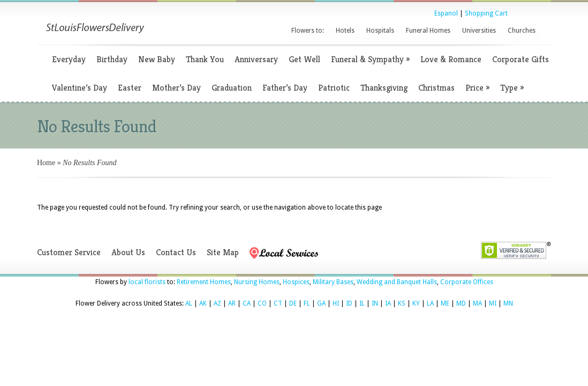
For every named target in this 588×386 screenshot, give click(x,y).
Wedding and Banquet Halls (397, 282)
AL (189, 303)
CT (278, 303)
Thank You (205, 59)
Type (512, 88)
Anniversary (256, 59)
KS (402, 303)
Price (477, 88)
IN (375, 303)
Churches (522, 31)
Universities (479, 31)
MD (461, 303)
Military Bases (333, 282)
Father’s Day (285, 88)
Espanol (446, 13)
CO (262, 303)
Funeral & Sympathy (370, 59)
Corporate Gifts (521, 59)
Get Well (304, 59)
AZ (217, 303)
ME (445, 303)
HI (336, 303)
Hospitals (380, 31)
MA (477, 303)
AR (232, 303)
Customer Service (69, 252)
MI (493, 303)
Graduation (232, 88)
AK (203, 303)
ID (349, 303)
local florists (147, 282)
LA (430, 303)
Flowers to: (308, 31)
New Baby (157, 59)
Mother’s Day (176, 88)
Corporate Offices (467, 282)
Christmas (436, 88)
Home (46, 163)
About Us (128, 252)
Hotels (345, 31)
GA (321, 303)
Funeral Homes (428, 31)
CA (247, 303)
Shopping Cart (486, 13)
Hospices (296, 282)
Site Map (223, 252)
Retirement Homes (204, 282)
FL (307, 303)
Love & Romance (451, 59)
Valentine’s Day (80, 88)
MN (508, 303)
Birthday (112, 59)
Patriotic (334, 88)
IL (362, 303)
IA (388, 303)
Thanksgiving (384, 88)
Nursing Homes (257, 282)
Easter (130, 88)
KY (416, 303)
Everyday (69, 59)
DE (293, 303)
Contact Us (176, 252)
